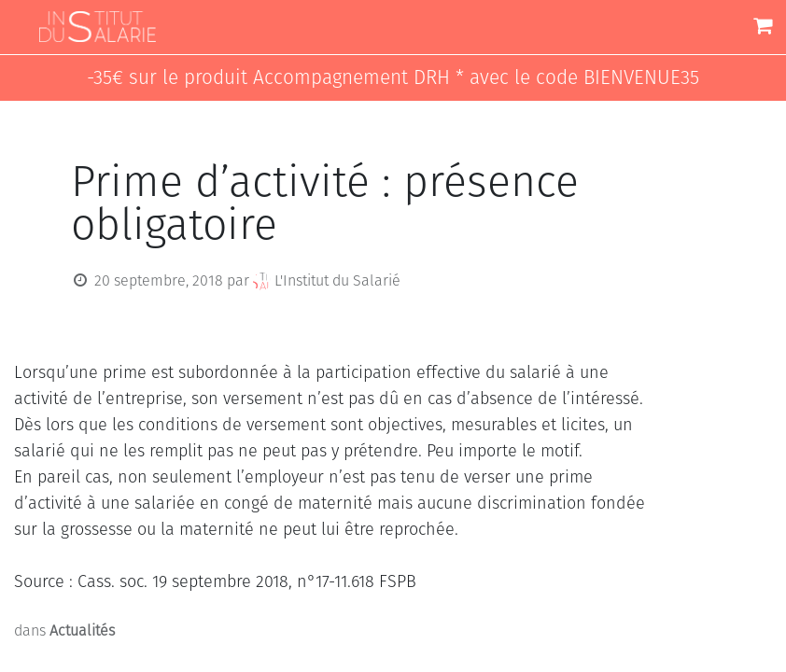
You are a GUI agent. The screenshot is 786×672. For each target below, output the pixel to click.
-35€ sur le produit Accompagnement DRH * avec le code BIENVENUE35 (393, 78)
